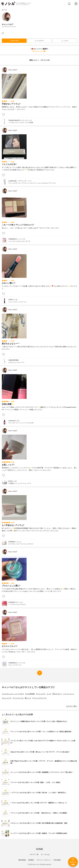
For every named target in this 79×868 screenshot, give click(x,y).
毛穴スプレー (57, 694)
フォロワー (39, 41)
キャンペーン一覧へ (39, 51)
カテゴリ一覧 (34, 854)
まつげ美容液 (30, 694)
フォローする (14, 41)
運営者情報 (22, 860)
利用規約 (31, 860)
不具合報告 (57, 860)
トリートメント (69, 694)
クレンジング (7, 698)
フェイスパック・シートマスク (13, 694)
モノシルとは (45, 854)
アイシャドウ (41, 694)
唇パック (28, 698)
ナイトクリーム (18, 698)
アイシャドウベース (39, 698)
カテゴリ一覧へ (72, 706)
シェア (65, 41)
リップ (49, 694)
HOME (39, 849)
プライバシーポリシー (44, 860)
